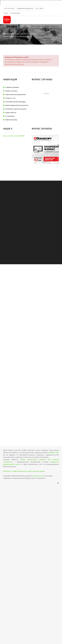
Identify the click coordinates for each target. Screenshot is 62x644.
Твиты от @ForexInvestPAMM (14, 136)
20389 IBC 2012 (54, 453)
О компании (10, 116)
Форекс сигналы (11, 91)
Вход (6, 13)
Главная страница (12, 87)
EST (37, 8)
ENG (41, 8)
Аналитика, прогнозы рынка (16, 109)
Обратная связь (11, 120)
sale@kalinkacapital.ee (25, 8)
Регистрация (15, 13)
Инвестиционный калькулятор (17, 105)
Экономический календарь (16, 102)
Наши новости (11, 112)
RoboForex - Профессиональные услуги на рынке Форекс (24, 471)
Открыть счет (11, 98)
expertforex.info (39, 476)
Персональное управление (16, 94)
